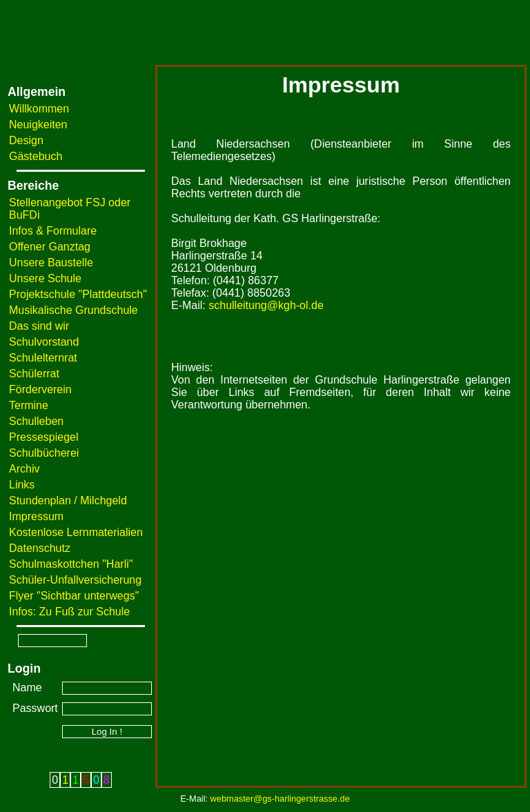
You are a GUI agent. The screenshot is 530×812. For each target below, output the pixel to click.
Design (26, 140)
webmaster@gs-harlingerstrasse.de (280, 799)
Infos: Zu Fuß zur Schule (69, 612)
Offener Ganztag (50, 247)
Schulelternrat (43, 358)
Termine (29, 405)
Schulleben (36, 421)
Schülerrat (34, 374)
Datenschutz (40, 548)
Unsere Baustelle (51, 263)
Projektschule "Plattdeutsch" (78, 294)
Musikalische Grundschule (73, 310)
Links (22, 485)
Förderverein (40, 389)
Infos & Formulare (53, 231)
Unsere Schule (45, 278)
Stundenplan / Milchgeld (68, 501)
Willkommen (39, 109)
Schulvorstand (44, 342)
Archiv (24, 469)
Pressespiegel (44, 437)
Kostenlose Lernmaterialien (76, 532)
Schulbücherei (44, 453)
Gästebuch (36, 156)
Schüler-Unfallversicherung (75, 580)
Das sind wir (39, 326)
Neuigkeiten (38, 125)
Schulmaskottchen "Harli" (71, 564)
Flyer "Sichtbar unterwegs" (74, 596)
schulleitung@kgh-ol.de (266, 305)
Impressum (36, 516)
